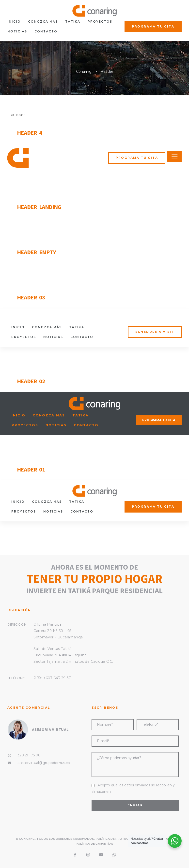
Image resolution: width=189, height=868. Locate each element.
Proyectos (100, 22)
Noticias (17, 31)
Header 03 (31, 297)
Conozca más (43, 22)
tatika (73, 22)
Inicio (14, 22)
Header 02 (31, 381)
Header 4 (30, 133)
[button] (153, 26)
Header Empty (36, 252)
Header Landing (39, 207)
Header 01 (31, 469)
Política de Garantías (94, 859)
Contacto (46, 31)
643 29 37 (62, 695)
